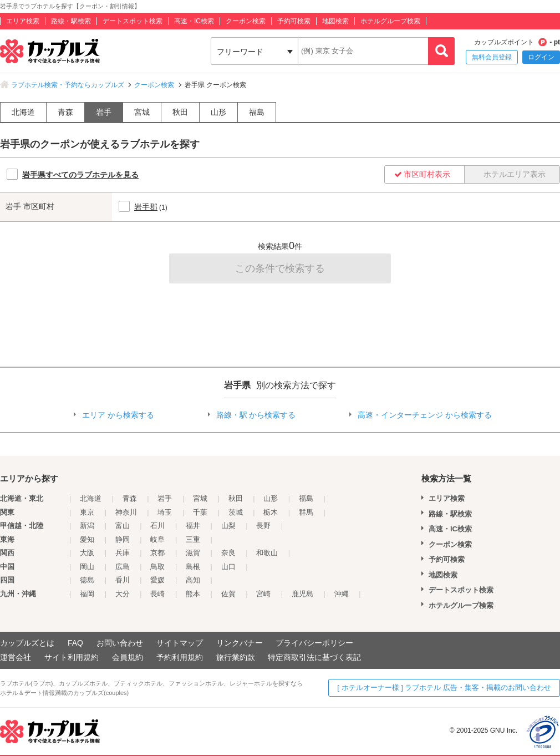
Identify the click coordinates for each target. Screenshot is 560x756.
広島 (123, 567)
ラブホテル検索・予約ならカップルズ (68, 85)
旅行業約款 (236, 657)
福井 (193, 526)
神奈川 (126, 512)
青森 (65, 112)
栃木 (271, 512)
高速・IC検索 (194, 21)
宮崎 (263, 594)
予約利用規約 (180, 657)
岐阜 (157, 539)
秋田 (180, 112)
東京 (87, 512)
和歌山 (267, 553)
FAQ (75, 643)
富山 (123, 526)
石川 (157, 526)
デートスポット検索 (133, 21)
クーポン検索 (246, 21)
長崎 (157, 594)
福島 (257, 112)
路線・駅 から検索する (256, 415)
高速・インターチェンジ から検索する (425, 415)
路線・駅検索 (71, 21)
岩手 (104, 112)
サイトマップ (180, 643)
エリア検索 (23, 21)
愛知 (87, 539)
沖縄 (342, 594)
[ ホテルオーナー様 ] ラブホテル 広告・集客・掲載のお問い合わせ (444, 687)
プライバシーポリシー (314, 643)
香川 (123, 580)
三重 (193, 539)
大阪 (87, 553)
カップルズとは (27, 643)
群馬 (306, 512)
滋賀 (193, 553)
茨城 (236, 512)
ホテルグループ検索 (390, 21)
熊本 (193, 594)
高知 (193, 580)
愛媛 (157, 580)
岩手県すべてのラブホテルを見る (80, 175)
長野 (263, 526)
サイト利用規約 (72, 657)
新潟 (87, 526)
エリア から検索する (118, 415)
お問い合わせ (120, 643)
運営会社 (16, 657)
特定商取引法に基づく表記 (314, 657)
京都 (157, 553)
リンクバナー (240, 643)
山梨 (228, 526)
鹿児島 (302, 594)
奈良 (228, 553)
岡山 (87, 567)
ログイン (541, 57)
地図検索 (335, 21)
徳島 (87, 580)
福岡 (87, 594)
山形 (218, 112)
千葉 (200, 512)
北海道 (23, 112)
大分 (123, 594)
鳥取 (157, 567)
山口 (228, 567)
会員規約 (128, 657)
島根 (193, 567)
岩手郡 (146, 207)
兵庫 (123, 553)
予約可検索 (294, 21)
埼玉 (165, 512)
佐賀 (228, 594)
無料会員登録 (492, 57)
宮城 (142, 112)
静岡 (123, 539)
